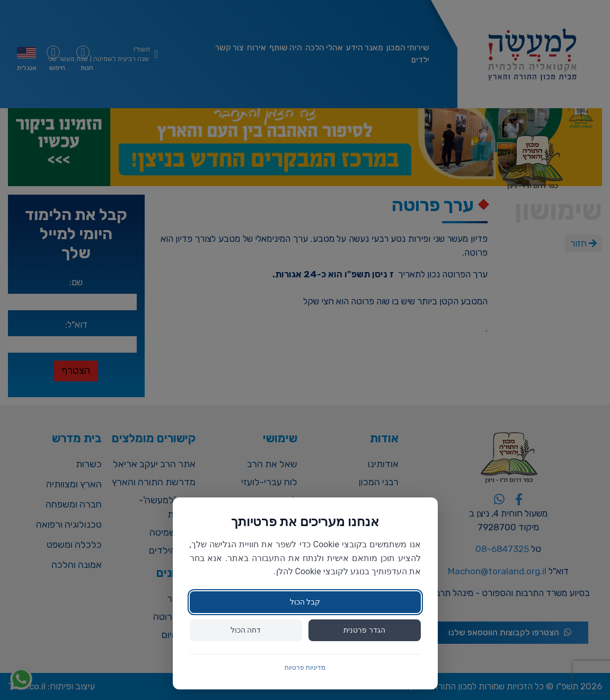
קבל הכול (305, 602)
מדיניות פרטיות (305, 668)
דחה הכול (246, 630)
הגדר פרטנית (364, 630)
